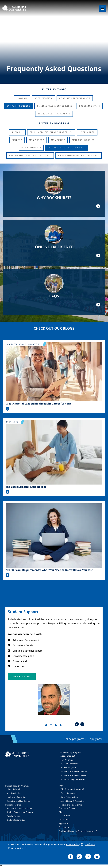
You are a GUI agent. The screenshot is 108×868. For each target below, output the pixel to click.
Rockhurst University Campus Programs (77, 831)
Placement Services (68, 808)
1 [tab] (47, 726)
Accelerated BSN (68, 756)
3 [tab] (56, 726)
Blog (61, 812)
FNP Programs (67, 760)
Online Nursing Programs (70, 753)
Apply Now (64, 823)
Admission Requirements (75, 98)
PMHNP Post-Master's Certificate (79, 155)
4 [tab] (61, 726)
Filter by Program (54, 123)
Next (82, 724)
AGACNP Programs (69, 764)
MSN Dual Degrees (83, 140)
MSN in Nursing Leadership (73, 779)
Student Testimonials (16, 820)
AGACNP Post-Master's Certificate (30, 155)
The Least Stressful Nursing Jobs (26, 487)
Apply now (96, 739)
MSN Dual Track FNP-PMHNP (73, 775)
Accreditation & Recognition (73, 801)
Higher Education (14, 789)
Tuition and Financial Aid (71, 805)
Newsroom (65, 815)
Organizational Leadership (18, 801)
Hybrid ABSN (87, 132)
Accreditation (43, 98)
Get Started (64, 819)
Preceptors (64, 827)
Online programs (74, 739)
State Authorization (69, 797)
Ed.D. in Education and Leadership (51, 132)
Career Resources (69, 793)
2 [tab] (52, 726)
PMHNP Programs (69, 768)
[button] (22, 677)
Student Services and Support (20, 812)
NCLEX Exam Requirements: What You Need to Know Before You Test (49, 570)
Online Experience (13, 805)
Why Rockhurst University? (72, 789)
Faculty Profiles (13, 816)
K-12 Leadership (14, 793)
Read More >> (8, 409)
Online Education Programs (17, 786)
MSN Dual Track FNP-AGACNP (74, 771)
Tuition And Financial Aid (54, 114)
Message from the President (19, 808)
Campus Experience (18, 106)
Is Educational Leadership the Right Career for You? (38, 404)
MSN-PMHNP (58, 140)
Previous (77, 724)
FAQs (61, 786)
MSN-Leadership (31, 148)
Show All (22, 98)
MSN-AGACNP (37, 140)
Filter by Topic (54, 89)
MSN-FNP (17, 140)
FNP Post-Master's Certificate (66, 148)
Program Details (90, 106)
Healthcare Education (16, 797)
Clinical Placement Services (55, 106)
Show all (17, 132)
